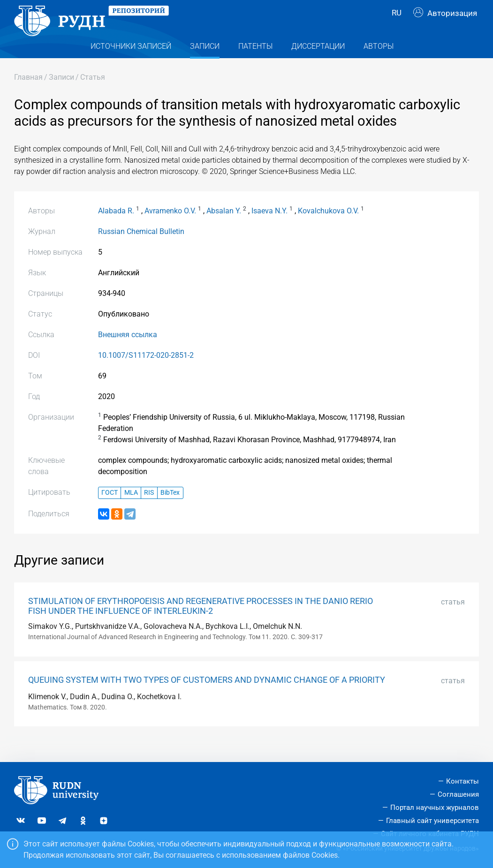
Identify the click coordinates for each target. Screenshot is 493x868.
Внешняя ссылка (128, 351)
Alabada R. (116, 227)
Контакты (463, 781)
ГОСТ (110, 509)
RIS (149, 509)
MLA (131, 509)
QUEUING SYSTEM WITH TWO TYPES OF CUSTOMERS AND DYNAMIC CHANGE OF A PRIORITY (207, 696)
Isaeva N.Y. (269, 227)
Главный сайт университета (432, 821)
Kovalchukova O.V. (328, 227)
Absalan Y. (224, 227)
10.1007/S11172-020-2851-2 (146, 372)
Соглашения (458, 794)
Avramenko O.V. (170, 227)
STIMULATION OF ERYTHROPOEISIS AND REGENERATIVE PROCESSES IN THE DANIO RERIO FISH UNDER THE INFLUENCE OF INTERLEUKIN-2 (201, 623)
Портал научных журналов (435, 808)
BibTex (170, 509)
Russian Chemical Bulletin (141, 248)
